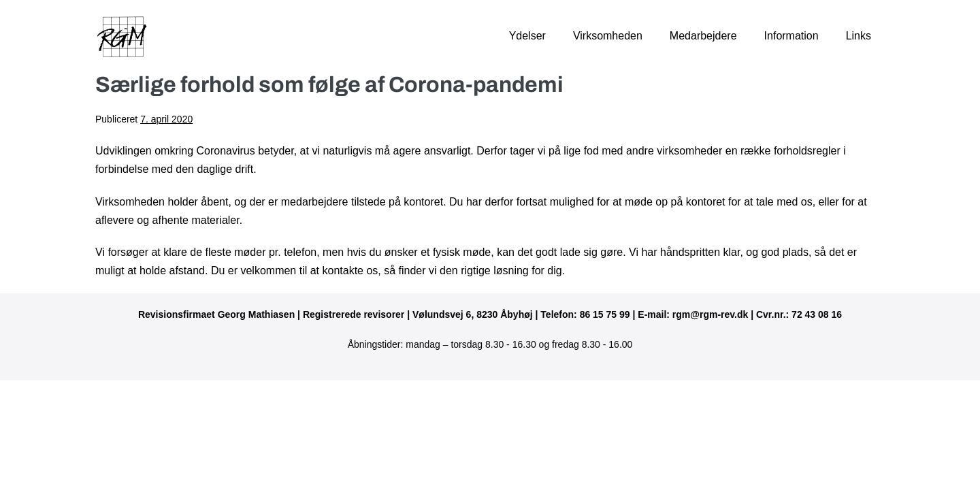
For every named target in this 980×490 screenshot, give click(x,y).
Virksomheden (608, 36)
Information (791, 36)
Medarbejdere (703, 36)
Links (859, 36)
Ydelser (527, 36)
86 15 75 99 (605, 314)
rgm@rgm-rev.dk (710, 314)
